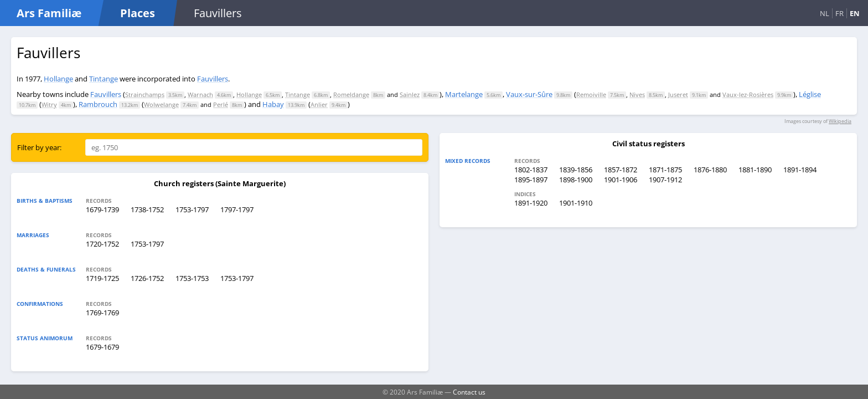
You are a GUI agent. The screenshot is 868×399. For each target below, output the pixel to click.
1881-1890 (755, 170)
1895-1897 (531, 180)
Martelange (464, 94)
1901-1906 (621, 180)
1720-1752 (102, 244)
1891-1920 (531, 203)
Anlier (319, 104)
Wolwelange (161, 104)
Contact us (469, 392)
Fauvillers (213, 79)
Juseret (678, 94)
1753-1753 (192, 278)
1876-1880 (710, 170)
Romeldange (351, 94)
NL (825, 13)
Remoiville (591, 94)
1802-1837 (531, 170)
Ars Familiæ (49, 13)
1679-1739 (102, 209)
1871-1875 (665, 170)
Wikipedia (840, 121)
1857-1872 (621, 170)
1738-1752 (147, 209)
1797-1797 (237, 209)
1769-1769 (102, 313)
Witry (49, 104)
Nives (637, 94)
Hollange (58, 79)
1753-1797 (192, 209)
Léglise (810, 94)
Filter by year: (39, 147)
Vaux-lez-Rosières (748, 94)
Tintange (104, 79)
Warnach (200, 94)
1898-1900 (576, 180)
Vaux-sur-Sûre (529, 94)
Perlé (221, 104)
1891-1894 (800, 170)
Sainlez (410, 94)
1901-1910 (576, 203)
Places (138, 13)
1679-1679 (102, 347)
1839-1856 (576, 170)
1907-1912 (665, 180)
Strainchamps (145, 94)
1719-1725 (102, 278)
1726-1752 (147, 278)
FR (839, 13)
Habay (273, 104)
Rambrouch (98, 104)
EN (855, 13)
